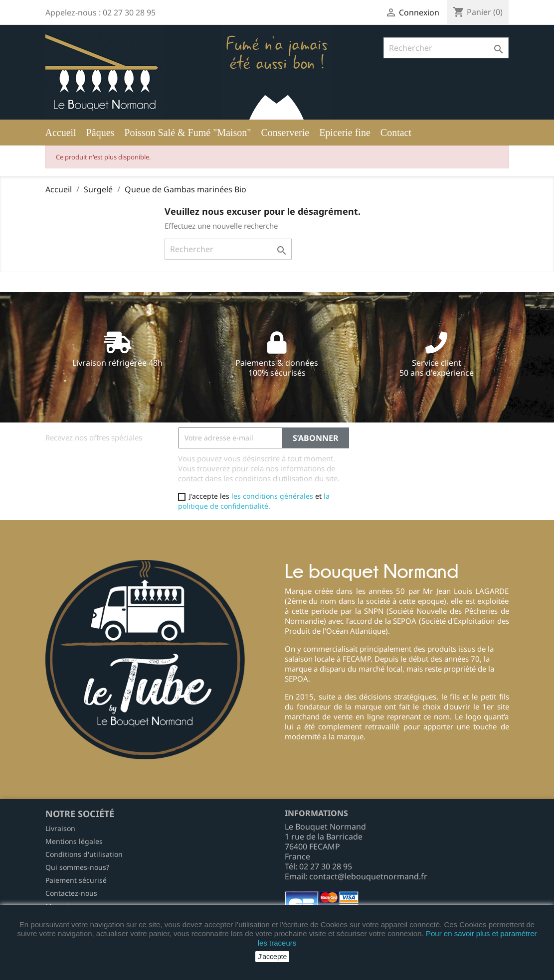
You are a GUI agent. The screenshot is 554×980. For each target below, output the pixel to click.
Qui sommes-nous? (77, 867)
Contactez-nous (71, 893)
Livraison (60, 828)
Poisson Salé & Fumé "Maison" (187, 133)
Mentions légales (74, 841)
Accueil (61, 133)
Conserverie (285, 133)
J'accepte (273, 957)
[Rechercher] (446, 48)
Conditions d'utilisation (84, 854)
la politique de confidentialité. (254, 501)
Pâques (100, 133)
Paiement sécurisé (76, 880)
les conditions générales (272, 496)
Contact (396, 133)
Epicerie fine (345, 133)
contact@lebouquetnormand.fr (368, 876)
